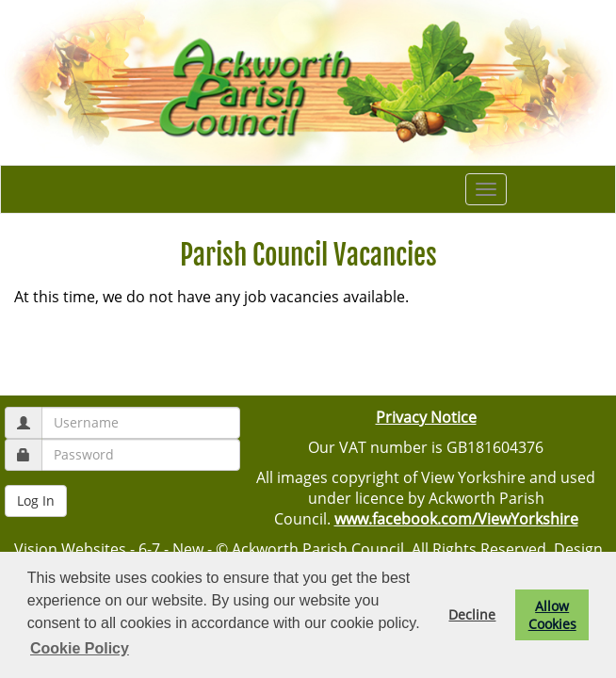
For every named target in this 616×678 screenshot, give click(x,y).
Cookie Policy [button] (80, 648)
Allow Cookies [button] (552, 615)
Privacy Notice (426, 417)
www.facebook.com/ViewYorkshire (456, 519)
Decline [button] (472, 614)
